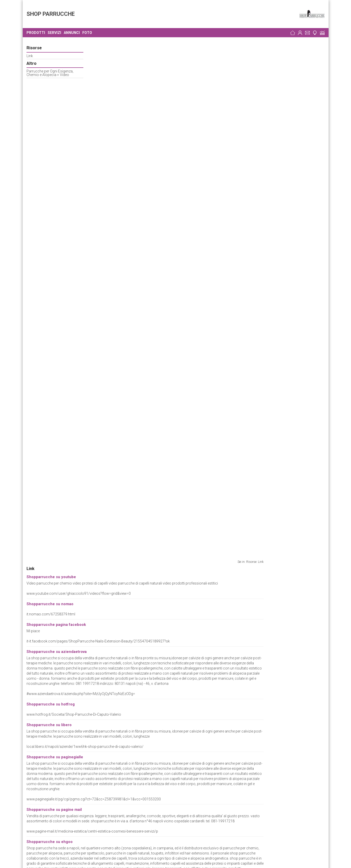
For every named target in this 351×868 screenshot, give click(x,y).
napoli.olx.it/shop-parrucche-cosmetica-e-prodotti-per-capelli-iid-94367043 (148, 470)
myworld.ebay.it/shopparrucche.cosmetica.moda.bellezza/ (135, 534)
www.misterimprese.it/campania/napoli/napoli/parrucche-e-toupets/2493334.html (154, 497)
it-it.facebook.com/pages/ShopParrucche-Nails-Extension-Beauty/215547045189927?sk (159, 120)
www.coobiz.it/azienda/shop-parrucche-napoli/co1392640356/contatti (145, 395)
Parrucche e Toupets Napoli (105, 752)
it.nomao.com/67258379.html (112, 93)
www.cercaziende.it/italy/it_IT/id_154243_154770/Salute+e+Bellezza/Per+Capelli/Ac (155, 592)
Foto (87, 33)
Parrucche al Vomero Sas (48, 764)
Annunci (72, 33)
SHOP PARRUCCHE (51, 14)
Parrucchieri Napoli (79, 777)
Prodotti (36, 33)
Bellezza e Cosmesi (62, 706)
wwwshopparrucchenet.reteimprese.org (71, 701)
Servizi (54, 33)
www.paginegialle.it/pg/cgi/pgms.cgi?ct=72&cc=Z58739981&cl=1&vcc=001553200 (155, 278)
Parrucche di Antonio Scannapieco (55, 752)
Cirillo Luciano (39, 802)
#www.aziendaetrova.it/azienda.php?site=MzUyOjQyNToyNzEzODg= (142, 173)
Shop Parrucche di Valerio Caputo (58, 680)
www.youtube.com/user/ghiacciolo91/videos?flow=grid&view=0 (140, 73)
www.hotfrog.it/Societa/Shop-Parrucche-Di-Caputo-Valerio (135, 194)
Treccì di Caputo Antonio (47, 789)
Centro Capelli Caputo (45, 777)
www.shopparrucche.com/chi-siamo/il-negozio (126, 438)
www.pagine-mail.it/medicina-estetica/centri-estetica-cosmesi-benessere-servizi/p (153, 311)
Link (30, 56)
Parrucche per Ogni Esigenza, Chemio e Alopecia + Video (50, 73)
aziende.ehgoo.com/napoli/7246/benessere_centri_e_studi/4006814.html (147, 368)
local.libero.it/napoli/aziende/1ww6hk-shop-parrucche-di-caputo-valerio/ (146, 226)
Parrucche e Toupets (66, 710)
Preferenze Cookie (44, 714)
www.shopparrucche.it (56, 697)
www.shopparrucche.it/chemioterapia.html (122, 654)
